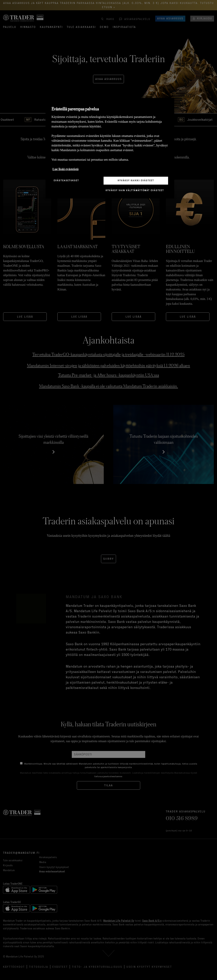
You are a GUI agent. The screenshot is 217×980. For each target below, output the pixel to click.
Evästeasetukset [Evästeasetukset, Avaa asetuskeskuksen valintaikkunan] (66, 180)
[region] (110, 148)
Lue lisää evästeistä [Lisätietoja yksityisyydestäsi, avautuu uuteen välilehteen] (66, 169)
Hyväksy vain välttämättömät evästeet (135, 190)
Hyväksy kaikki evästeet (136, 180)
